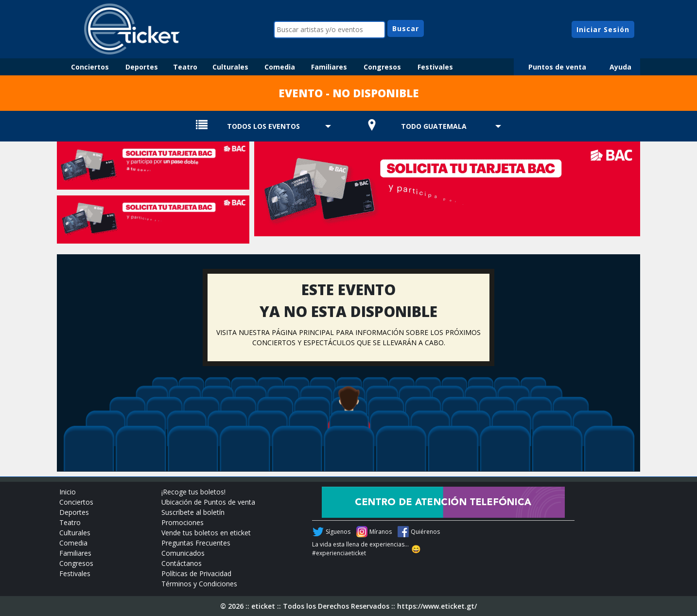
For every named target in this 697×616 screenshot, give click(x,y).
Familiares (329, 67)
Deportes (142, 67)
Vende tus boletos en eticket (206, 533)
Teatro (185, 67)
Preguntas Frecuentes (196, 543)
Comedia (280, 67)
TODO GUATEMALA (434, 126)
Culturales (230, 67)
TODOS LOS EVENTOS (263, 126)
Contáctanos (182, 563)
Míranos (381, 532)
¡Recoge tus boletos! (193, 492)
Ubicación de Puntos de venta (208, 502)
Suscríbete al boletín (193, 512)
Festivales (435, 67)
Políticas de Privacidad (196, 573)
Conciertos (90, 67)
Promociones (183, 522)
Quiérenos (425, 532)
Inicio (68, 492)
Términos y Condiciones (199, 584)
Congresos (382, 67)
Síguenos (338, 532)
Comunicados (183, 553)
